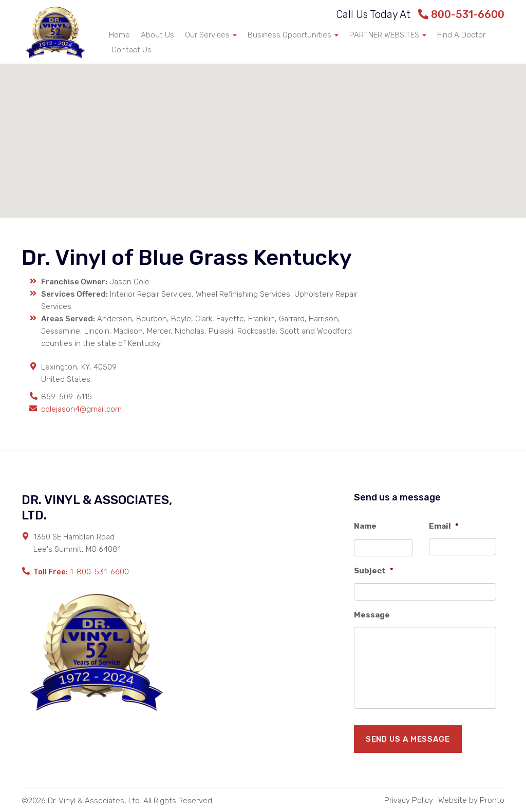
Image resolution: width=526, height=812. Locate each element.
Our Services (211, 35)
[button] (263, 131)
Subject (374, 571)
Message (372, 615)
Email (444, 526)
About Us (157, 35)
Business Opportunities (293, 35)
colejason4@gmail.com (81, 409)
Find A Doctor (461, 35)
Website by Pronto (471, 800)
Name (365, 526)
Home (119, 35)
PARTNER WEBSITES (388, 35)
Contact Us (131, 50)
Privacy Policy (409, 800)
